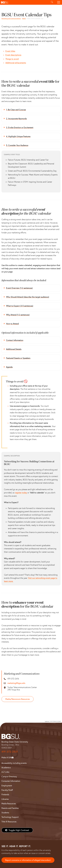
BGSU (24, 19)
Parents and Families (10, 808)
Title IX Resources (9, 822)
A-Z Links (5, 772)
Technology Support (10, 817)
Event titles (10, 51)
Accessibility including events (14, 763)
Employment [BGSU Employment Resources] (7, 786)
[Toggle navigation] (59, 2)
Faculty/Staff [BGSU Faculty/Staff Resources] (7, 790)
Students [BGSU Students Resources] (5, 812)
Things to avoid (12, 59)
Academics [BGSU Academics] (6, 767)
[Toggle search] (52, 2)
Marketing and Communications (11, 19)
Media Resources (9, 803)
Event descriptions (13, 55)
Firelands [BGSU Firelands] (5, 794)
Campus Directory (9, 776)
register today (21, 493)
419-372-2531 (10, 752)
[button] (24, 2)
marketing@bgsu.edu (16, 683)
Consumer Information (11, 781)
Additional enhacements (16, 63)
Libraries (5, 799)
